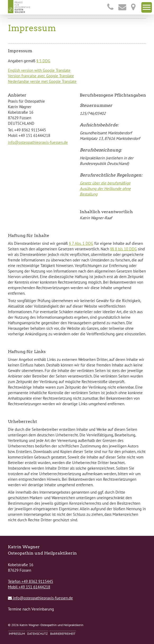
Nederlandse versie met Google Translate (42, 81)
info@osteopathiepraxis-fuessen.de (38, 142)
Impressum (17, 634)
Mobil (29, 587)
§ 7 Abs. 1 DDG (81, 243)
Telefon (31, 581)
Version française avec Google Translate (41, 76)
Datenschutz (38, 634)
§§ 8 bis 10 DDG (123, 249)
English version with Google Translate (39, 70)
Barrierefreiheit (63, 634)
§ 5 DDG (43, 61)
